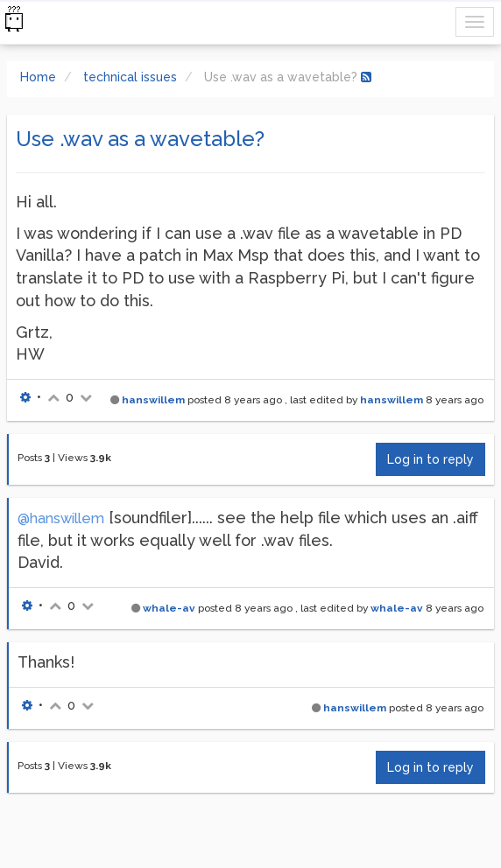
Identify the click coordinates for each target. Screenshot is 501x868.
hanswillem (153, 400)
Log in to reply (430, 459)
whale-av (169, 608)
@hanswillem (61, 518)
